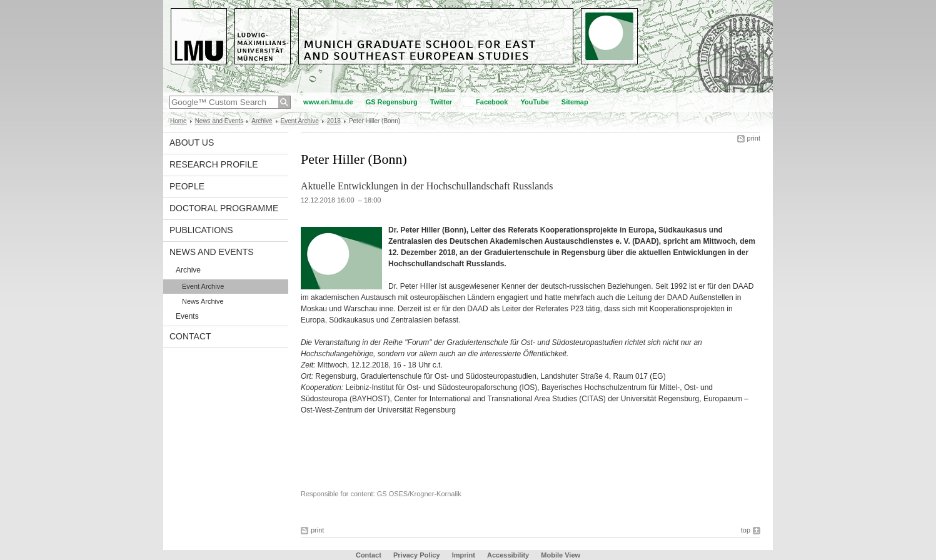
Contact (190, 336)
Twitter (441, 102)
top (746, 530)
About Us (192, 142)
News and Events (219, 121)
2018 (334, 121)
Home (179, 121)
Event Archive (300, 121)
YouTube (534, 102)
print (754, 138)
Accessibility (509, 555)
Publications (201, 230)
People (187, 186)
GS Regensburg (392, 102)
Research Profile (214, 164)
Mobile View (561, 555)
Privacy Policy (417, 555)
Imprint (464, 555)
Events (187, 316)
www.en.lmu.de (328, 102)
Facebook (492, 102)
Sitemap (575, 102)
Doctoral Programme (224, 208)
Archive (262, 121)
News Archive (203, 301)
